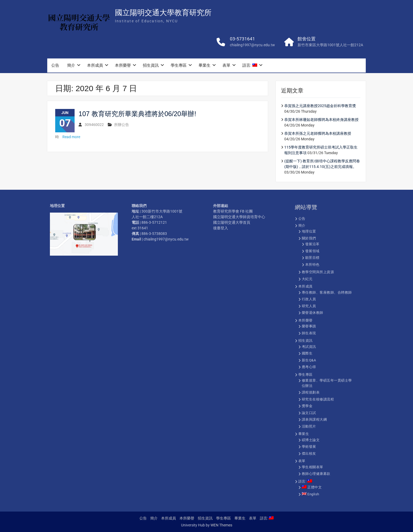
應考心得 (309, 367)
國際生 (307, 353)
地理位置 (309, 231)
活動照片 (309, 426)
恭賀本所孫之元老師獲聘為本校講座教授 (318, 133)
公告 (55, 66)
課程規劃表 (311, 392)
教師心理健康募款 (316, 474)
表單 (226, 66)
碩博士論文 (311, 440)
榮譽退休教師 (313, 313)
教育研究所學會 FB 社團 (233, 211)
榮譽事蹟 (309, 326)
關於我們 (309, 238)
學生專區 (179, 66)
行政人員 (309, 299)
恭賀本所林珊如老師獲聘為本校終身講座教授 (321, 120)
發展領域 (312, 251)
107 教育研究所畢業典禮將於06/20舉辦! (137, 114)
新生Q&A (309, 360)
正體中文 (312, 487)
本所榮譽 (123, 66)
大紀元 (307, 279)
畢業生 (205, 66)
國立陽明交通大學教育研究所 (163, 13)
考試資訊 (309, 347)
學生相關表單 (313, 467)
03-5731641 (242, 40)
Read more (71, 137)
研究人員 (309, 306)
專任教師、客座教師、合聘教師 (327, 292)
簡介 (71, 66)
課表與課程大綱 (314, 419)
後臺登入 (221, 228)
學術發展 (309, 447)
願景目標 (312, 258)
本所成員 (95, 66)
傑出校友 (309, 453)
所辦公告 (122, 125)
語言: (250, 66)
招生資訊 (151, 66)
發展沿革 (312, 244)
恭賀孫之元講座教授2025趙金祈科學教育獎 (320, 106)
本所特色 (312, 265)
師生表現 (309, 333)
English (311, 494)
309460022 (94, 125)
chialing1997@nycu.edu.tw (252, 46)
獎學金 (307, 406)
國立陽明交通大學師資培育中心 (239, 217)
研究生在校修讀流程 (318, 399)
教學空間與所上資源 (318, 272)
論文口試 (309, 413)
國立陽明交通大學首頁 (232, 222)
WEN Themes (221, 525)
